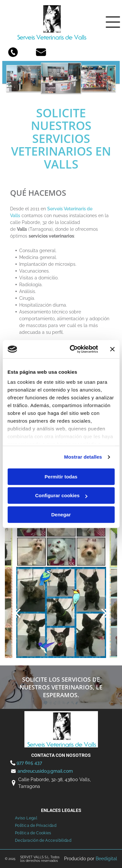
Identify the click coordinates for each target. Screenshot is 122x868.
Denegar (61, 515)
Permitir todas (61, 477)
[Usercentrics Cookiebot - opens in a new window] (73, 349)
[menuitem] (26, 818)
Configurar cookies (61, 495)
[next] (106, 613)
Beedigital (106, 859)
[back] (16, 613)
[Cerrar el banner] (112, 349)
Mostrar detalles (83, 457)
